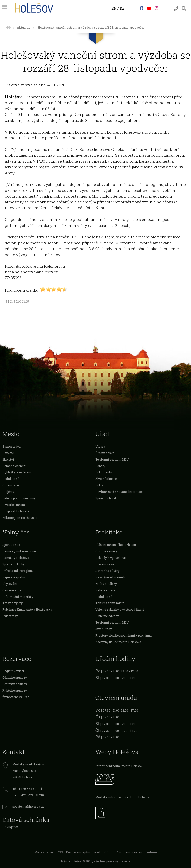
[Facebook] (142, 8)
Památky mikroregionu (19, 551)
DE (122, 8)
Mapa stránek (44, 852)
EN (114, 8)
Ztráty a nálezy (106, 584)
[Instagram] (157, 8)
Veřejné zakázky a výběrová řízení (120, 609)
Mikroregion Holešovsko (20, 518)
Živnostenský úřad (16, 697)
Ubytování (10, 584)
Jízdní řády (104, 629)
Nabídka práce (105, 590)
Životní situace (106, 479)
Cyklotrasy (10, 616)
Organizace (11, 485)
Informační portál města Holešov (119, 766)
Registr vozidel (13, 671)
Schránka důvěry (108, 571)
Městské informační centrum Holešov (122, 797)
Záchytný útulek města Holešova (118, 642)
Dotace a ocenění (14, 466)
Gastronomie (12, 590)
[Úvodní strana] (8, 27)
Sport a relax (11, 545)
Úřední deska (105, 453)
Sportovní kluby (14, 564)
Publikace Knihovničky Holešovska (27, 609)
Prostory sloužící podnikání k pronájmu (124, 635)
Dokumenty (104, 472)
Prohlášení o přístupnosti (84, 852)
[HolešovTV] (149, 8)
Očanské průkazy (15, 677)
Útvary (100, 446)
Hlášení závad (106, 564)
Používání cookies (129, 852)
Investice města (14, 505)
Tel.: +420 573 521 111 (27, 789)
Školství (8, 459)
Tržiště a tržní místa (110, 603)
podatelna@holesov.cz (28, 806)
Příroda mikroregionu (18, 571)
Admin (152, 852)
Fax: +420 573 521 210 (28, 795)
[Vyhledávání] (184, 9)
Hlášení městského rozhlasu (116, 545)
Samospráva (12, 446)
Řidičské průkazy (15, 690)
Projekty (8, 492)
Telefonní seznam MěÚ (112, 459)
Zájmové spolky (14, 577)
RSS (60, 852)
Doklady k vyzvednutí (111, 558)
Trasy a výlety (13, 603)
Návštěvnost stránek (110, 577)
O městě (8, 453)
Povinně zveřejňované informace (119, 492)
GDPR (109, 852)
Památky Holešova (16, 558)
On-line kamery (107, 551)
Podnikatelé (11, 479)
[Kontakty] (176, 9)
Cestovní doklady (15, 684)
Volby (99, 485)
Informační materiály (18, 597)
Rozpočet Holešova (16, 511)
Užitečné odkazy (107, 616)
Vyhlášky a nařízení (17, 472)
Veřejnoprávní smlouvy (19, 498)
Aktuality (24, 27)
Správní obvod (106, 498)
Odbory (100, 466)
